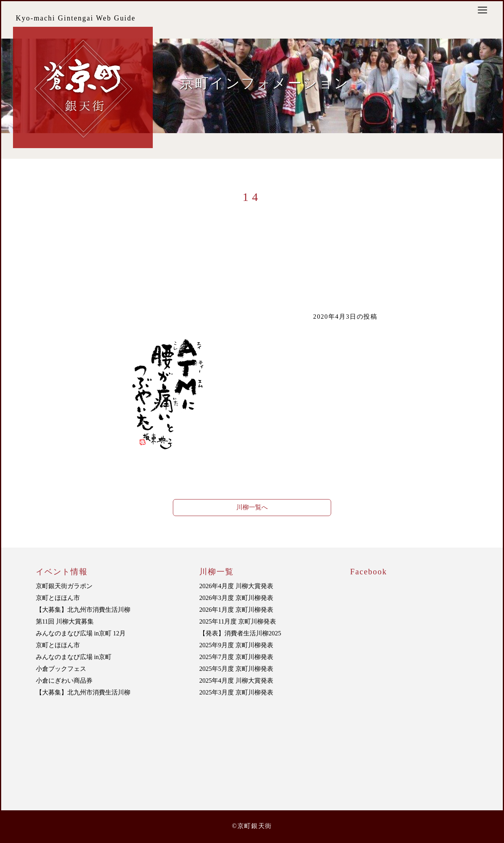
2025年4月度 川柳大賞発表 (236, 681)
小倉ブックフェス (61, 669)
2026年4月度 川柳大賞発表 (236, 586)
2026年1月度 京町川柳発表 (236, 610)
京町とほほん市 (58, 598)
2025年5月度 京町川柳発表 (236, 669)
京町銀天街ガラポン (64, 586)
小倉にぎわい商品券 (64, 681)
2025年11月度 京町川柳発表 (238, 621)
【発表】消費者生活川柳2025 (240, 633)
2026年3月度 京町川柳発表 (236, 598)
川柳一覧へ (252, 507)
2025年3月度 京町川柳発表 (236, 692)
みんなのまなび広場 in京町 (74, 657)
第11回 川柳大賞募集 (65, 621)
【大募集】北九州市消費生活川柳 (83, 610)
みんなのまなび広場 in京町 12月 (81, 633)
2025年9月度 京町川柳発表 (236, 645)
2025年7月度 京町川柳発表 (236, 657)
